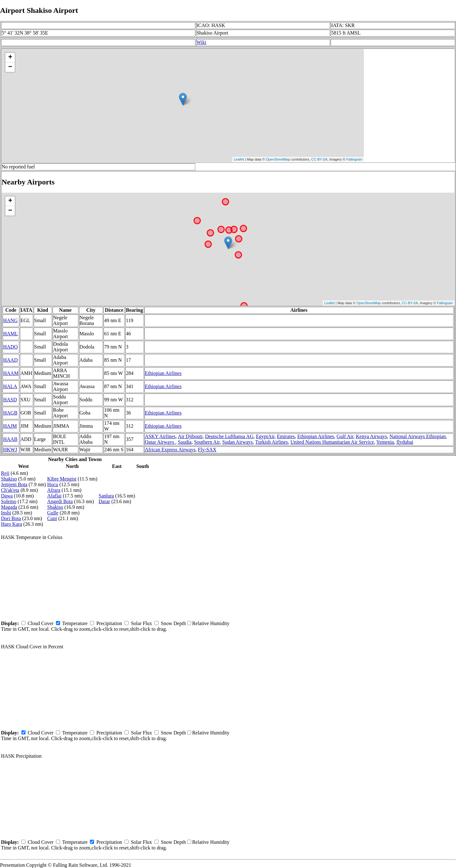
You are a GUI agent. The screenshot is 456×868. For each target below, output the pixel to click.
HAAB (10, 439)
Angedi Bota (60, 501)
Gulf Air (345, 436)
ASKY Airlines (160, 436)
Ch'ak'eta (10, 490)
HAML (11, 334)
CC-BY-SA (320, 159)
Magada (9, 507)
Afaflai (54, 496)
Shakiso (9, 479)
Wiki (201, 42)
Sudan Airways (238, 442)
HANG (10, 320)
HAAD (10, 360)
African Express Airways (170, 450)
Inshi (6, 513)
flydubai (405, 442)
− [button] (10, 67)
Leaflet (239, 159)
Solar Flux (141, 623)
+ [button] (10, 58)
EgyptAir (265, 436)
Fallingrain (354, 159)
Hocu (53, 484)
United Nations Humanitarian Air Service (332, 442)
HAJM (10, 426)
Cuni (52, 518)
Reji (5, 473)
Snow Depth (173, 623)
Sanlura (106, 496)
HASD (10, 400)
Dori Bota (11, 518)
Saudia (185, 442)
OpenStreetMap (278, 159)
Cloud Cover (41, 623)
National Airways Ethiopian (418, 436)
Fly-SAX (207, 450)
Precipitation (109, 623)
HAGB (10, 413)
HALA (10, 386)
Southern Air (207, 442)
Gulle (53, 513)
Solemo (9, 501)
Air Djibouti (190, 436)
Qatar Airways (160, 442)
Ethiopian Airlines (163, 373)
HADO (10, 347)
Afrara (54, 490)
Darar (104, 501)
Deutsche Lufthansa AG (229, 436)
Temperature (75, 623)
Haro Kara (11, 524)
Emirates (286, 436)
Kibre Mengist (62, 479)
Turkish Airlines (272, 442)
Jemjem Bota (14, 484)
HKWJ (10, 450)
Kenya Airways (371, 436)
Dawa (7, 496)
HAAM (11, 373)
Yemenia (385, 442)
